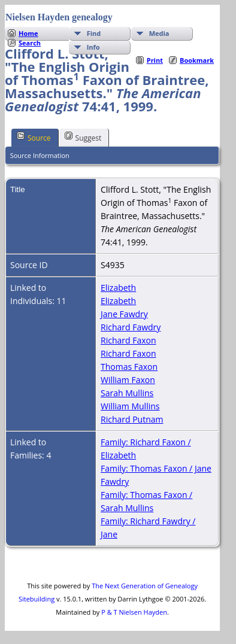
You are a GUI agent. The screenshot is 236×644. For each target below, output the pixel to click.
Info (93, 47)
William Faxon (128, 380)
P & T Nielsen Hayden (134, 612)
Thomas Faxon (129, 367)
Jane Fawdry (124, 314)
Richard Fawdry (131, 327)
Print (155, 60)
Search (30, 43)
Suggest (83, 137)
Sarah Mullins (127, 393)
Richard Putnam (132, 419)
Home (28, 33)
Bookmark (197, 60)
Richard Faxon (128, 340)
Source (34, 137)
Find (94, 33)
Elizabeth (118, 288)
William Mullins (130, 406)
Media (159, 33)
